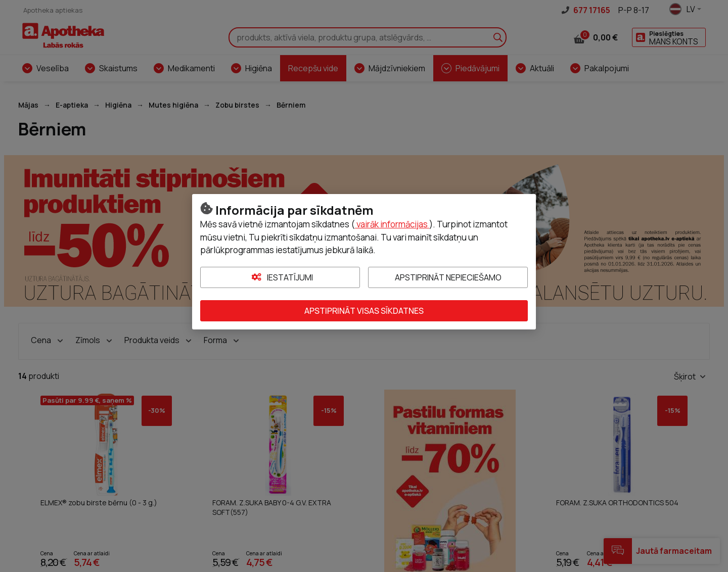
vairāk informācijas (392, 224)
